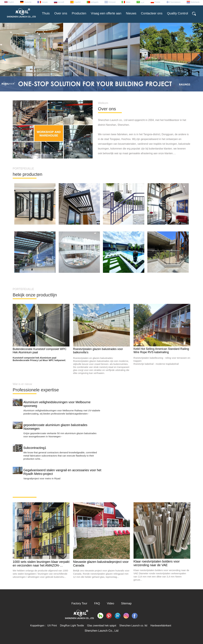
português (95, 2)
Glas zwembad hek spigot (102, 626)
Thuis (46, 13)
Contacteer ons (152, 13)
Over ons (61, 13)
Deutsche (28, 2)
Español (77, 2)
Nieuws (131, 13)
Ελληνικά (112, 2)
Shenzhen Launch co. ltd (133, 626)
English (11, 2)
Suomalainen (175, 2)
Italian (128, 2)
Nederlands (195, 2)
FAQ (97, 603)
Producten (79, 13)
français (45, 2)
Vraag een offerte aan (106, 13)
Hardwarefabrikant (161, 626)
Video (111, 603)
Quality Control (177, 13)
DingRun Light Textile (72, 626)
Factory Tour (79, 603)
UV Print (52, 626)
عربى (142, 2)
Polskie (157, 2)
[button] (96, 89)
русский (61, 2)
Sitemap (126, 603)
